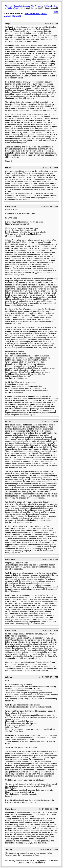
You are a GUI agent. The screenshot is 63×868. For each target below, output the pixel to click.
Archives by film (50, 6)
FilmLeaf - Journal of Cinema (17, 6)
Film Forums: (36, 6)
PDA (56, 12)
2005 (9, 8)
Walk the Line (18, 8)
